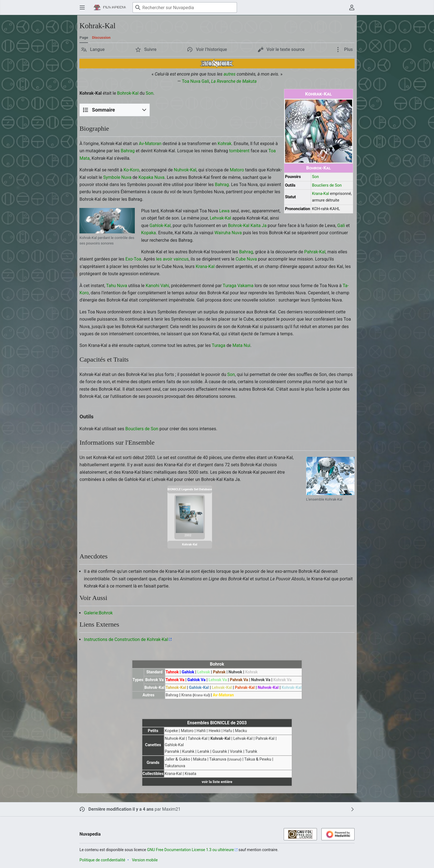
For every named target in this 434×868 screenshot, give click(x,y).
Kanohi (152, 286)
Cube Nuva (246, 259)
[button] (93, 50)
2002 (188, 535)
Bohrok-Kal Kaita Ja (247, 226)
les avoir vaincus (172, 259)
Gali (205, 81)
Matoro (237, 170)
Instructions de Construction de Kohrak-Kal (126, 639)
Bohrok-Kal (318, 168)
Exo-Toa (133, 259)
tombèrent (239, 151)
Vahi (165, 286)
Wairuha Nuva (228, 233)
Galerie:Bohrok (98, 613)
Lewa (224, 211)
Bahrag (128, 151)
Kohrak (224, 144)
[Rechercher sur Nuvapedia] (185, 7)
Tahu (111, 286)
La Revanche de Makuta (234, 81)
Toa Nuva (191, 81)
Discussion (101, 37)
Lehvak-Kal (220, 218)
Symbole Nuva (117, 177)
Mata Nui (241, 345)
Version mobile (145, 860)
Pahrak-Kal (315, 252)
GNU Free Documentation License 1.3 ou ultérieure (190, 850)
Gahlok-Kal (160, 226)
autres (230, 74)
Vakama (246, 286)
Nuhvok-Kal (185, 170)
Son (315, 177)
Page (84, 37)
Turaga (230, 286)
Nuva (160, 177)
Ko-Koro (131, 170)
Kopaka (146, 177)
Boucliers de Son (327, 185)
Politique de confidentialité (102, 860)
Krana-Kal (321, 194)
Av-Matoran (150, 144)
